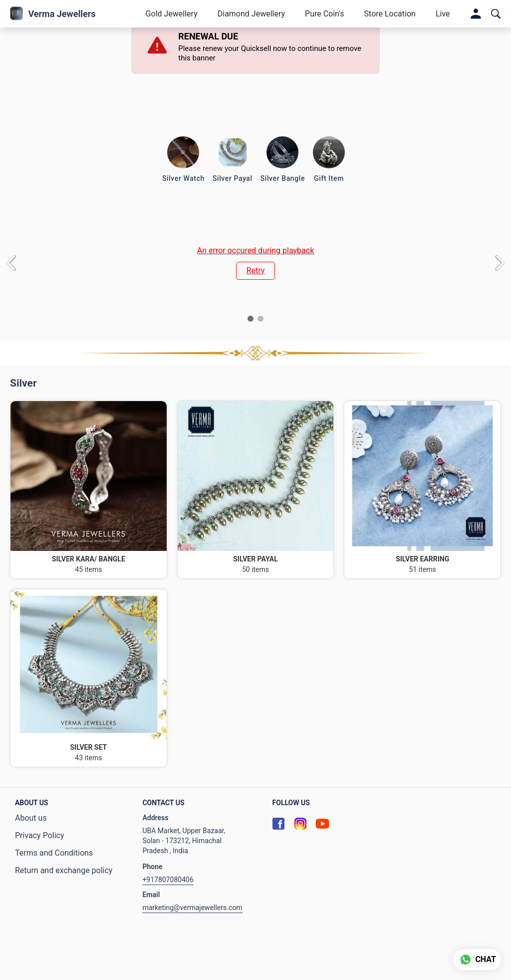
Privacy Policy (40, 835)
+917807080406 (168, 880)
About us (31, 818)
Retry (256, 270)
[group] (255, 262)
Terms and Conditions (54, 853)
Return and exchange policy (64, 870)
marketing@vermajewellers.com (192, 908)
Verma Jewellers (62, 14)
